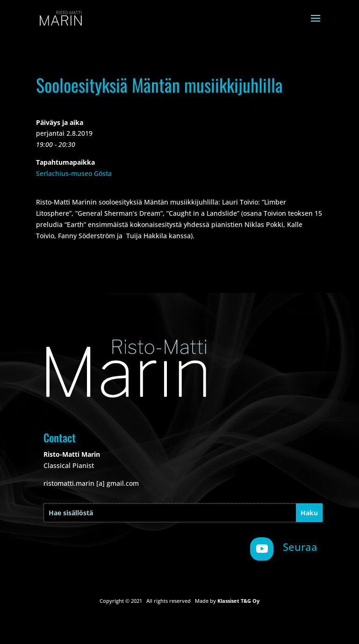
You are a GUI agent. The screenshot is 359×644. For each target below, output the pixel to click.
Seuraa (300, 547)
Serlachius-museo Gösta (74, 173)
